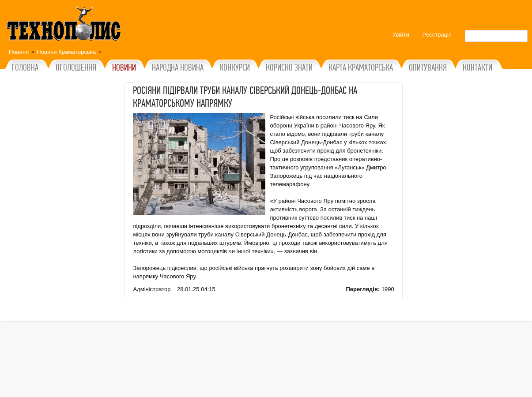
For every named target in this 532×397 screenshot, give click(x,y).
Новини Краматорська (66, 52)
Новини (19, 52)
